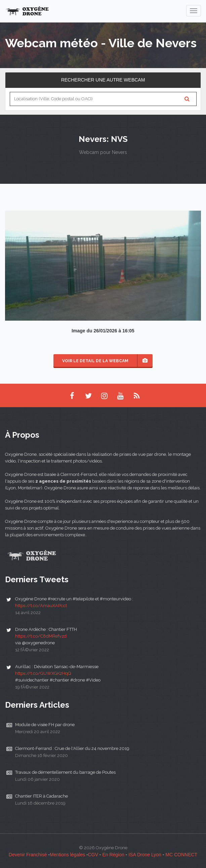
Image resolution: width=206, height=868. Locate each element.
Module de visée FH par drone (45, 725)
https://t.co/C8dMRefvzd (41, 636)
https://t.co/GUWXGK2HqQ (43, 673)
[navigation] (194, 11)
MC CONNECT (181, 855)
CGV (93, 855)
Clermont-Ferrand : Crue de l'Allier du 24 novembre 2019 (72, 748)
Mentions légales (67, 855)
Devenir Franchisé (28, 855)
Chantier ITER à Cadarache (42, 796)
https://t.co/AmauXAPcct (41, 606)
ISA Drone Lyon (145, 855)
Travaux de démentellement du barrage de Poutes (65, 772)
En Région (113, 855)
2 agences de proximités (63, 481)
